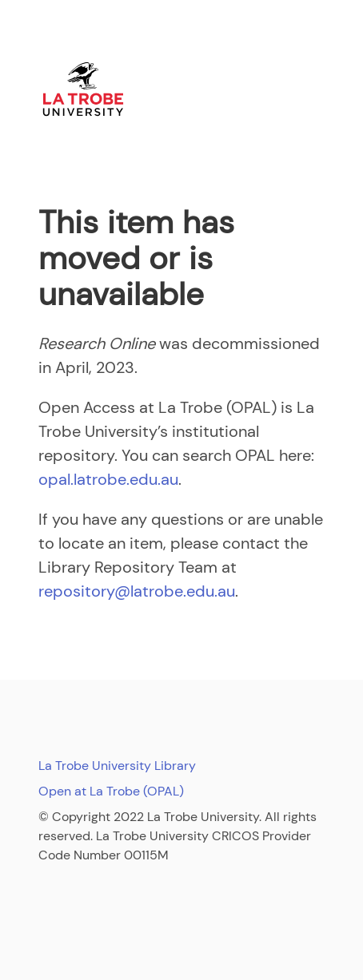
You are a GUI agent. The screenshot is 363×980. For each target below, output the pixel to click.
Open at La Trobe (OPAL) (111, 791)
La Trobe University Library (117, 766)
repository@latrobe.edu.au (137, 591)
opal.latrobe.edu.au (108, 479)
